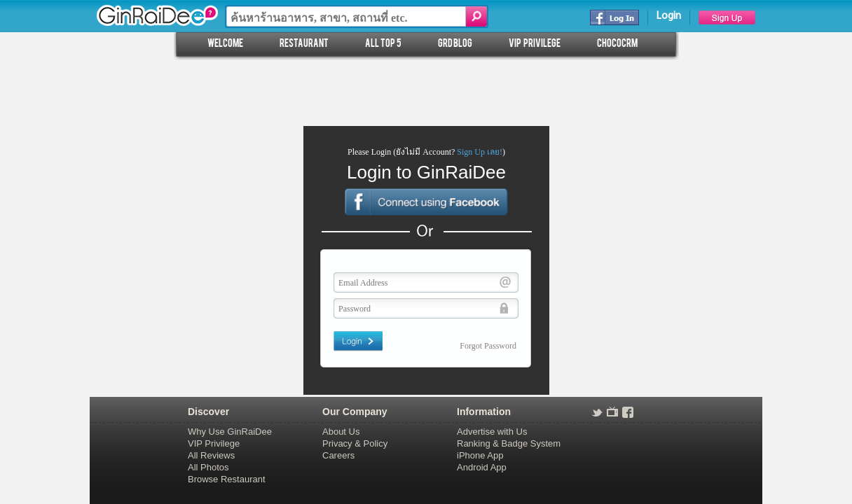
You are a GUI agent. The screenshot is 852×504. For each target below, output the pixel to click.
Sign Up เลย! (480, 152)
